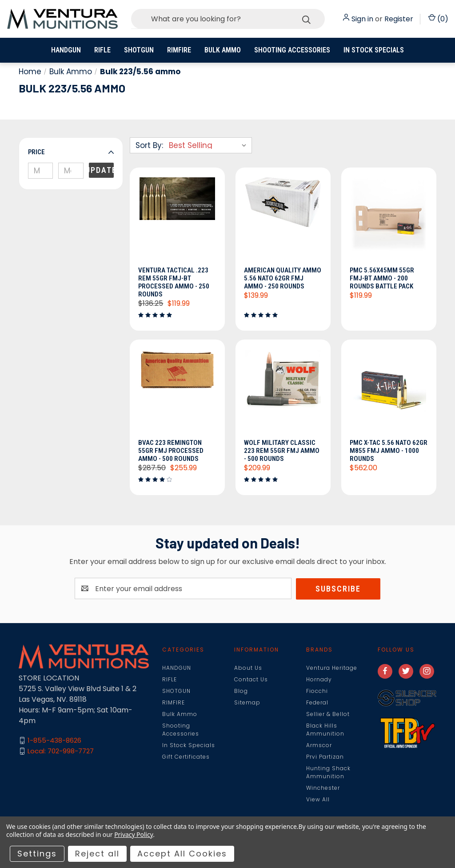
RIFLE (102, 50)
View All (318, 800)
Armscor (319, 746)
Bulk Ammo (223, 50)
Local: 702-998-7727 (61, 752)
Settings (37, 854)
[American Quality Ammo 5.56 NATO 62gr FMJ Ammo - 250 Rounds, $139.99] (283, 220)
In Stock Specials (374, 50)
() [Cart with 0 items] (438, 19)
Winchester (323, 788)
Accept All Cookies (182, 854)
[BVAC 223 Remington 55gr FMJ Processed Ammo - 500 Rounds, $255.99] (177, 392)
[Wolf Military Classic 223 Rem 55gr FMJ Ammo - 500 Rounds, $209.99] (283, 392)
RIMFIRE (179, 50)
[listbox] (210, 145)
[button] (71, 152)
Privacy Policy (134, 834)
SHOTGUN (139, 50)
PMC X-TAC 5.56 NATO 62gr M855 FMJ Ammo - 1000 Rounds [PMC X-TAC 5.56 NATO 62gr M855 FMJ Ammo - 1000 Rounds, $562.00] (385, 451)
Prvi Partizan (325, 757)
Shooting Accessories (292, 50)
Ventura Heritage (332, 668)
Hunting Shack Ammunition (328, 773)
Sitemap (247, 703)
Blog (241, 691)
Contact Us (251, 680)
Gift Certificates (186, 757)
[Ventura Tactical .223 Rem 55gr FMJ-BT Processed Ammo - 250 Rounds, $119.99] (177, 220)
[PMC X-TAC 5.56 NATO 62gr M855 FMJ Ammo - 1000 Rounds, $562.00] (389, 392)
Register (399, 19)
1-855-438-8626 (54, 741)
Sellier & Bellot (328, 714)
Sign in (362, 19)
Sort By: (149, 145)
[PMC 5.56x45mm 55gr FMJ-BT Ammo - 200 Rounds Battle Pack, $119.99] (389, 220)
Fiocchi (317, 691)
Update (101, 170)
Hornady (319, 680)
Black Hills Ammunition (325, 730)
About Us (248, 668)
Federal (317, 703)
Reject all (97, 854)
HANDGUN (66, 50)
